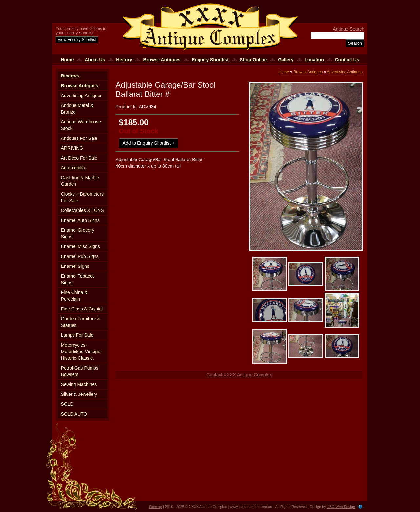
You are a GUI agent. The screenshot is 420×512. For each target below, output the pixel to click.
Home (67, 60)
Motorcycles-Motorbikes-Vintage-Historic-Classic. (82, 352)
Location (314, 60)
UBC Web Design (341, 507)
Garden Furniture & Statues (81, 322)
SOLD (67, 404)
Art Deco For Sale (79, 158)
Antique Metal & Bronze (77, 109)
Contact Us (347, 60)
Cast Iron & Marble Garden (80, 181)
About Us (95, 60)
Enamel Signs (75, 266)
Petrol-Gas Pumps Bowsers (80, 371)
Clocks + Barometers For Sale (82, 197)
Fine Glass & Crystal (82, 309)
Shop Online (253, 60)
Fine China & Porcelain (74, 296)
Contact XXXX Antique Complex (239, 375)
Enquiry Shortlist (210, 60)
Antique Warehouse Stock (81, 125)
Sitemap (156, 507)
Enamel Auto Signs (80, 220)
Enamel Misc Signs (81, 246)
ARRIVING (72, 148)
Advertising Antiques (82, 96)
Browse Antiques (162, 60)
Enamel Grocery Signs (78, 233)
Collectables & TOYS (83, 210)
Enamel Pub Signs (80, 256)
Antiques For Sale (79, 138)
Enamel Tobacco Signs (78, 279)
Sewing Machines (79, 384)
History (124, 60)
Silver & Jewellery (79, 394)
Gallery (286, 60)
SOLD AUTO (74, 414)
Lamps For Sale (77, 335)
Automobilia (73, 168)
